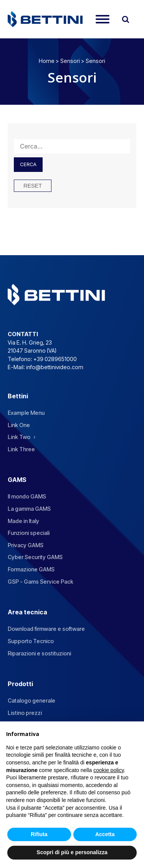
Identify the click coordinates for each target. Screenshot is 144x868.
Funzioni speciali (29, 533)
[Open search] (126, 19)
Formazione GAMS (31, 569)
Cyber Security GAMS (35, 557)
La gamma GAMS (29, 509)
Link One (19, 425)
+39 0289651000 (55, 359)
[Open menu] (103, 19)
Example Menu (26, 413)
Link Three (21, 449)
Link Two (19, 437)
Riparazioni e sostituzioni (39, 653)
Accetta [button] (105, 834)
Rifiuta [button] (39, 834)
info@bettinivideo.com (55, 367)
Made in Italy (23, 521)
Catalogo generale (31, 701)
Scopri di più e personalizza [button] (72, 852)
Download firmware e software (46, 629)
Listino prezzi (25, 713)
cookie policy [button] (108, 770)
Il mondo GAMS (27, 496)
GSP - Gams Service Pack (41, 582)
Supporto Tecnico (31, 641)
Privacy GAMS (26, 545)
